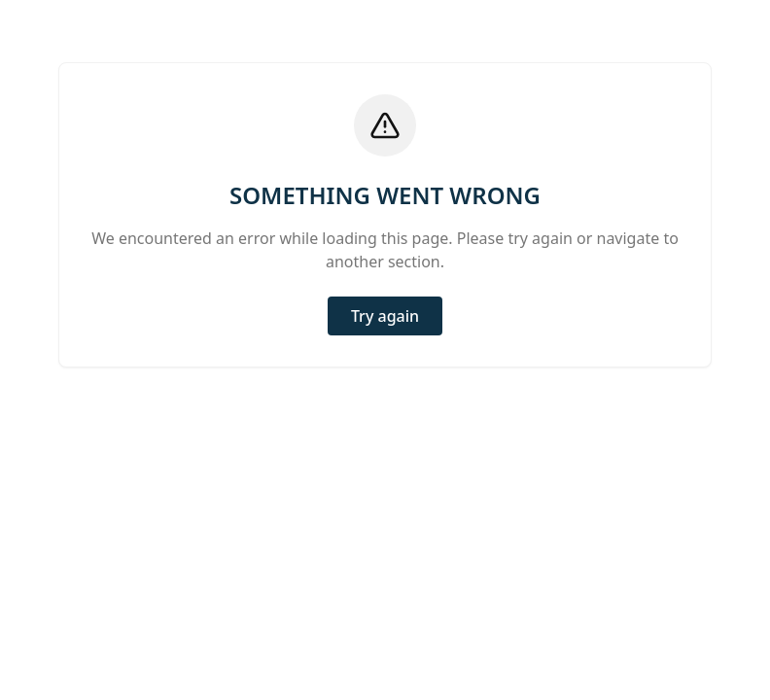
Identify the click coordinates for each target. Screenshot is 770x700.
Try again (385, 316)
